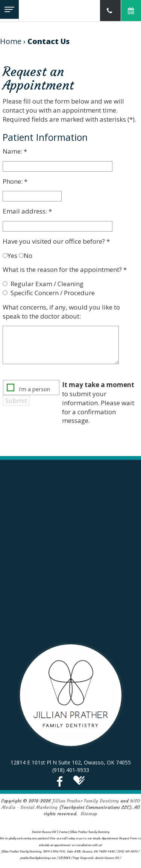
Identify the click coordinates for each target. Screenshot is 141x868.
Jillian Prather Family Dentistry (86, 801)
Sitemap (89, 814)
